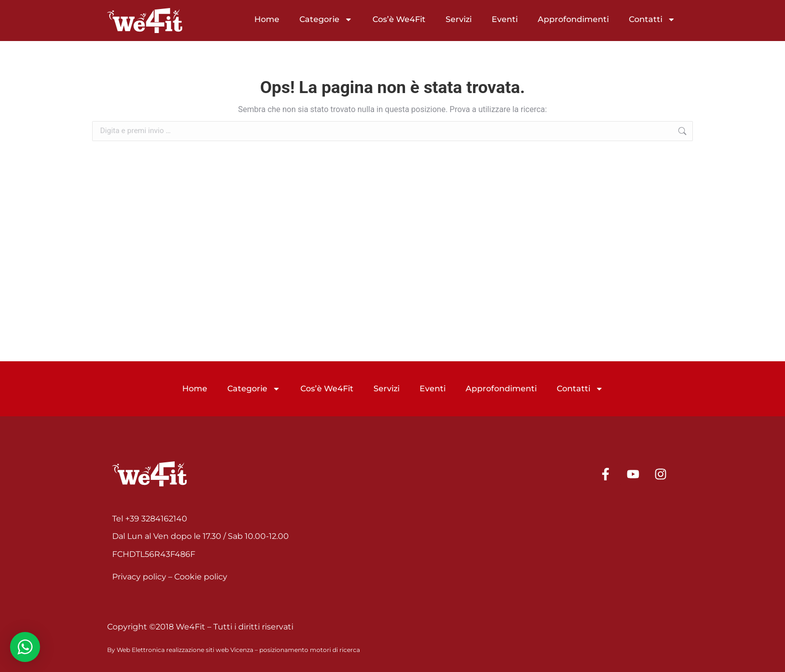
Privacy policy (139, 577)
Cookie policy (201, 577)
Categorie (326, 20)
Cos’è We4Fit (399, 19)
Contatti (652, 20)
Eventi (505, 19)
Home (267, 19)
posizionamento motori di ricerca (310, 650)
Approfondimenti (573, 19)
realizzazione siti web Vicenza (210, 650)
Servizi (459, 19)
